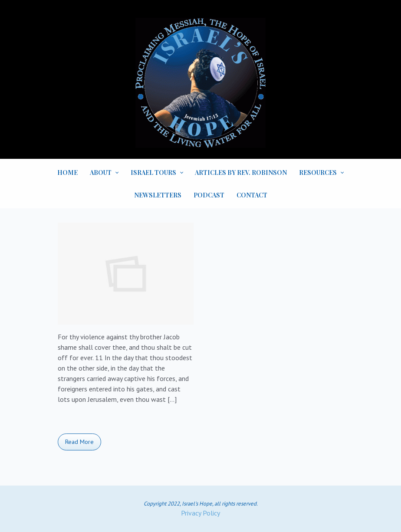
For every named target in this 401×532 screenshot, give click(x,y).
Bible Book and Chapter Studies (107, 422)
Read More (79, 442)
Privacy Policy (200, 513)
